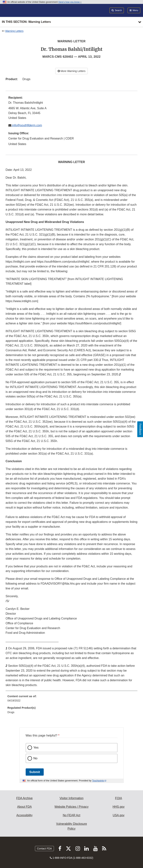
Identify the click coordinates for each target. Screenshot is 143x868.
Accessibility (24, 815)
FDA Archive (24, 798)
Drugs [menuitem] (11, 712)
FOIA (119, 798)
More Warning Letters (72, 71)
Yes (36, 748)
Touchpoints (98, 781)
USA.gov (119, 815)
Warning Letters (14, 31)
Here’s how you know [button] (70, 2)
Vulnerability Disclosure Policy (72, 826)
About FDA (24, 807)
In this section (26, 22)
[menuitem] (71, 700)
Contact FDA (44, 849)
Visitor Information (71, 798)
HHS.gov (118, 807)
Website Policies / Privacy (71, 807)
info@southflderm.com (27, 125)
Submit (35, 772)
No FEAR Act (71, 815)
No (36, 758)
